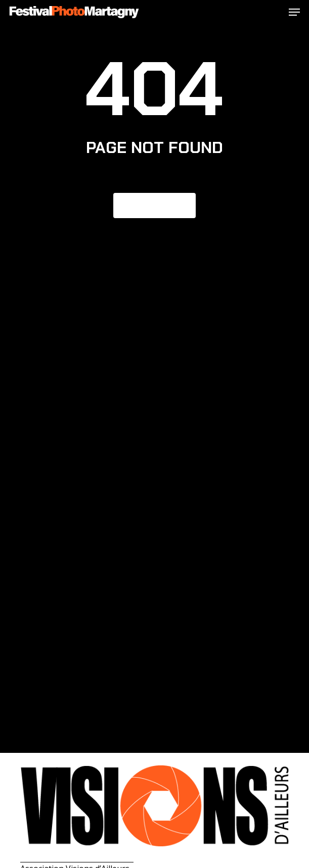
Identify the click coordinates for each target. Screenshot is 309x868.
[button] (294, 12)
